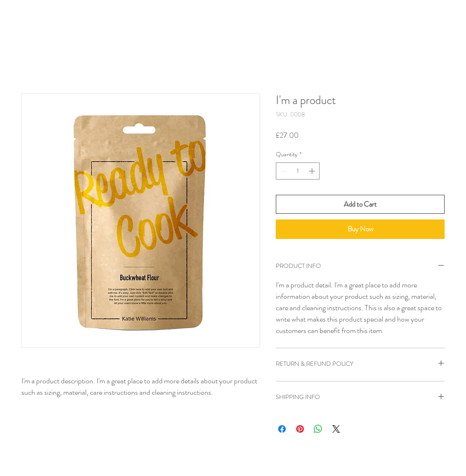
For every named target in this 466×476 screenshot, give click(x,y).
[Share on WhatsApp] (318, 429)
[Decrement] (283, 171)
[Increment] (313, 171)
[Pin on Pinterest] (300, 429)
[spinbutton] (298, 171)
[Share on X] (336, 429)
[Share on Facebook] (282, 429)
